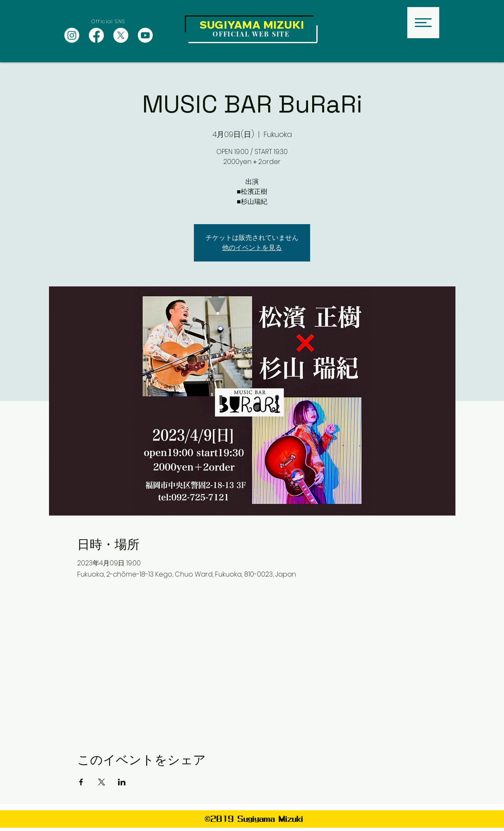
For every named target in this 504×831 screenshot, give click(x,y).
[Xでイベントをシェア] (102, 782)
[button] (423, 23)
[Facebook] (96, 35)
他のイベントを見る (252, 248)
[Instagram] (72, 35)
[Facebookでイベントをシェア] (81, 782)
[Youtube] (145, 35)
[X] (121, 35)
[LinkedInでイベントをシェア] (122, 782)
